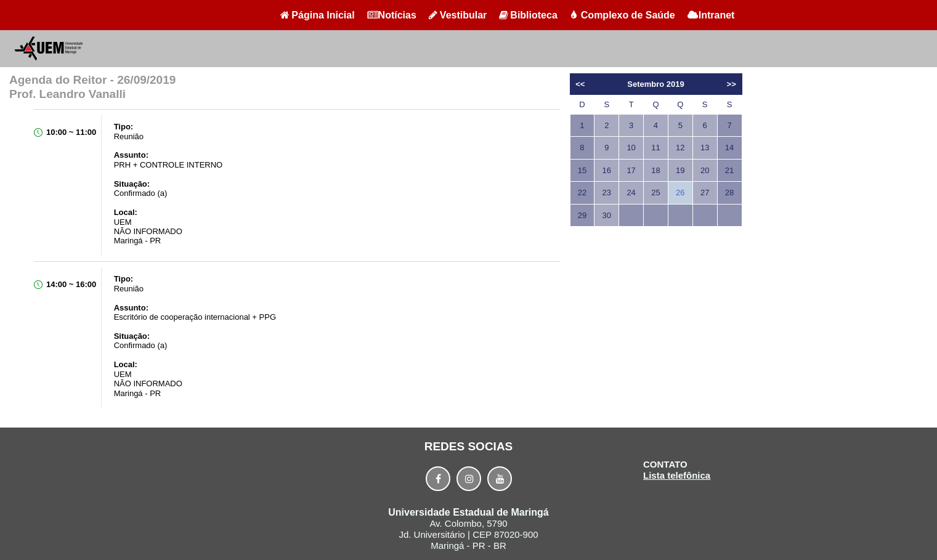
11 (655, 148)
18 (655, 170)
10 (631, 148)
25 (655, 193)
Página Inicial (317, 15)
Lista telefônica (677, 475)
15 (582, 170)
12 (680, 148)
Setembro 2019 (656, 84)
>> (732, 84)
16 (607, 170)
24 (631, 193)
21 (729, 170)
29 (582, 215)
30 (607, 215)
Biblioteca (528, 15)
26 (680, 193)
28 (729, 193)
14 (729, 148)
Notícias (392, 15)
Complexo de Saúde (623, 15)
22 (582, 193)
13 (705, 148)
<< (580, 84)
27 (705, 193)
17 (631, 170)
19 (680, 170)
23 (607, 193)
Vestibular (458, 15)
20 (705, 170)
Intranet (711, 15)
